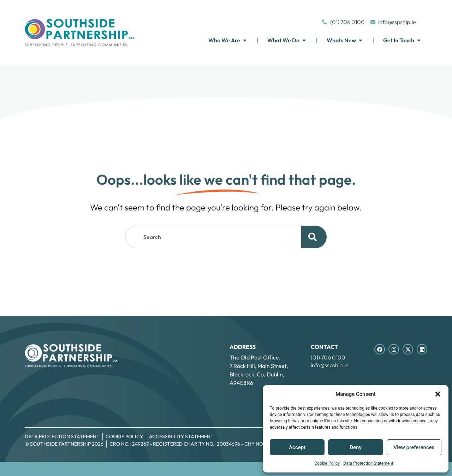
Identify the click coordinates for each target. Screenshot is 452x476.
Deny (356, 447)
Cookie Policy (327, 463)
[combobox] (213, 237)
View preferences (414, 447)
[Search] (314, 237)
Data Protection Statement (368, 463)
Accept (297, 447)
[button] (438, 394)
